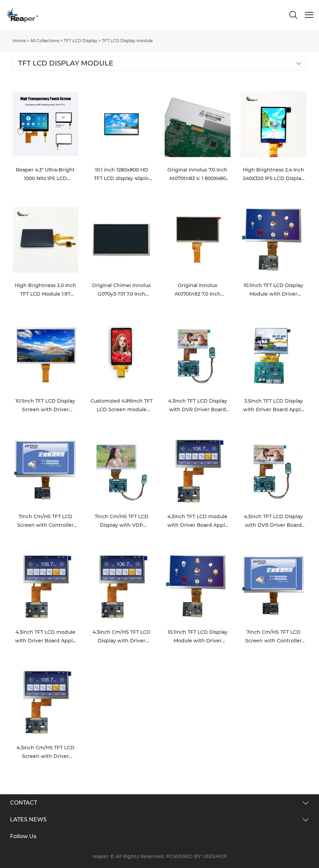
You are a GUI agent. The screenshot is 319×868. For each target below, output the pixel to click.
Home (19, 41)
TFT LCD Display (81, 41)
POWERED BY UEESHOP (196, 856)
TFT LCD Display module (127, 41)
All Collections (45, 41)
